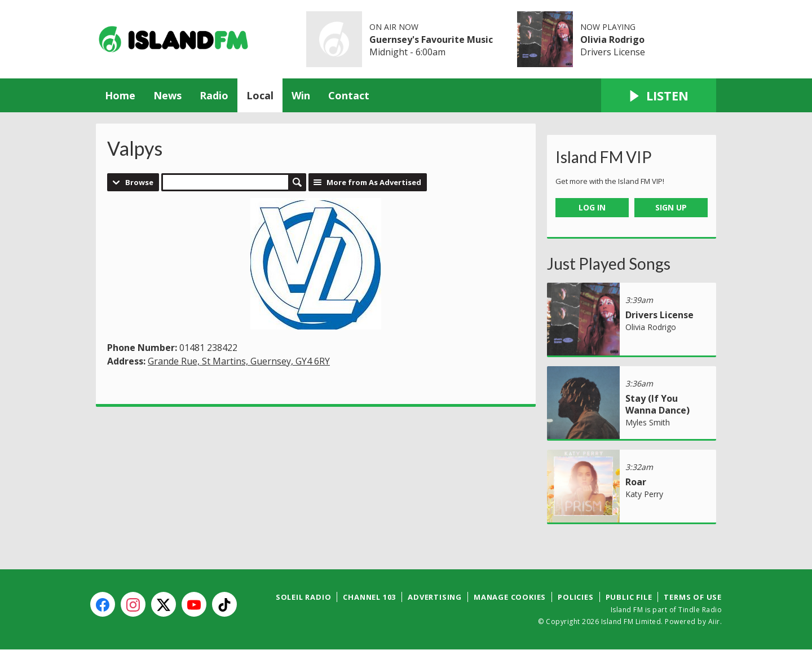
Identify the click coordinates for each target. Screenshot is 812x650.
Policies (575, 597)
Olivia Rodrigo (612, 39)
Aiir (714, 622)
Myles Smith (648, 422)
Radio (214, 95)
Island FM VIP (604, 157)
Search (297, 182)
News (167, 95)
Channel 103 (369, 597)
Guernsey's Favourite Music (431, 39)
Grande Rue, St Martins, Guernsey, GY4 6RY (239, 361)
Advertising (435, 597)
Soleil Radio (304, 597)
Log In (592, 207)
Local (260, 95)
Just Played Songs (609, 263)
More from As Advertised (374, 182)
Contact (349, 95)
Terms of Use (693, 597)
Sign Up (671, 207)
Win (301, 95)
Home (120, 95)
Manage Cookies (510, 597)
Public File (629, 597)
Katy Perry (644, 494)
